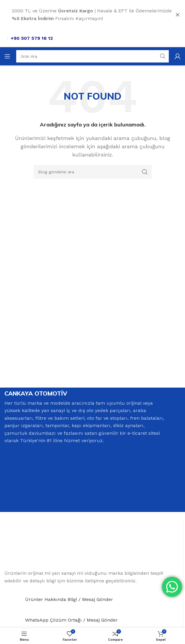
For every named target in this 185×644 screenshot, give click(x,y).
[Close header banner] (178, 15)
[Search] (92, 56)
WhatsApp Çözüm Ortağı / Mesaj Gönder (71, 620)
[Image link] (45, 545)
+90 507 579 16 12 (32, 38)
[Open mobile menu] (7, 56)
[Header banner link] (84, 15)
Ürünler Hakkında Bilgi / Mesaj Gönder (69, 599)
